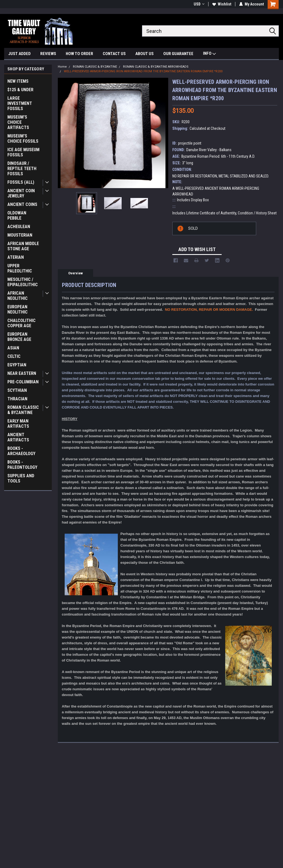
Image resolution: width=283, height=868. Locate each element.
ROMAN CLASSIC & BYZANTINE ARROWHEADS (156, 67)
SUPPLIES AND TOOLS (21, 478)
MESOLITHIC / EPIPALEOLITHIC (23, 282)
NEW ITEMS (18, 81)
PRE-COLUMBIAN (23, 382)
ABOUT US (145, 54)
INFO (209, 54)
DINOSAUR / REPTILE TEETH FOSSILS (22, 169)
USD (199, 4)
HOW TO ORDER (79, 54)
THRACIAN (17, 399)
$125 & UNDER (20, 90)
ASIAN (13, 348)
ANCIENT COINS (22, 204)
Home (62, 67)
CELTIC (14, 356)
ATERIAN (16, 257)
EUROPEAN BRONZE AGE (19, 337)
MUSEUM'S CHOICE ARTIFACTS (18, 122)
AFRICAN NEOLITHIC (18, 296)
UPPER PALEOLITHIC (20, 268)
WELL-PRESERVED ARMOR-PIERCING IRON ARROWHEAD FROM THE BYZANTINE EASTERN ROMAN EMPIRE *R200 (143, 71)
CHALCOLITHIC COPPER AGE (22, 323)
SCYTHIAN (17, 390)
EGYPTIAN (17, 365)
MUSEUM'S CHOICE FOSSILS (23, 139)
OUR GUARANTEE (178, 54)
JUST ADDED (19, 54)
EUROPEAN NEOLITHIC (18, 309)
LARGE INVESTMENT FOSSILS (20, 103)
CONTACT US (114, 54)
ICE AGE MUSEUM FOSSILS (23, 152)
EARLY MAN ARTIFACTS (18, 424)
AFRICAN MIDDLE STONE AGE (23, 246)
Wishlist (222, 4)
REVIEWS (48, 54)
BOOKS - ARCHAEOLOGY (21, 451)
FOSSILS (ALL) (21, 182)
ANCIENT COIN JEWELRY (21, 193)
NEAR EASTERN (22, 373)
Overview (75, 273)
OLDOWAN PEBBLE (17, 215)
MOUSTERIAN (20, 235)
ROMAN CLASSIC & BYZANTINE (23, 410)
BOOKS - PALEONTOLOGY (22, 465)
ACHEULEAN (19, 227)
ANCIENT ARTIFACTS (18, 437)
